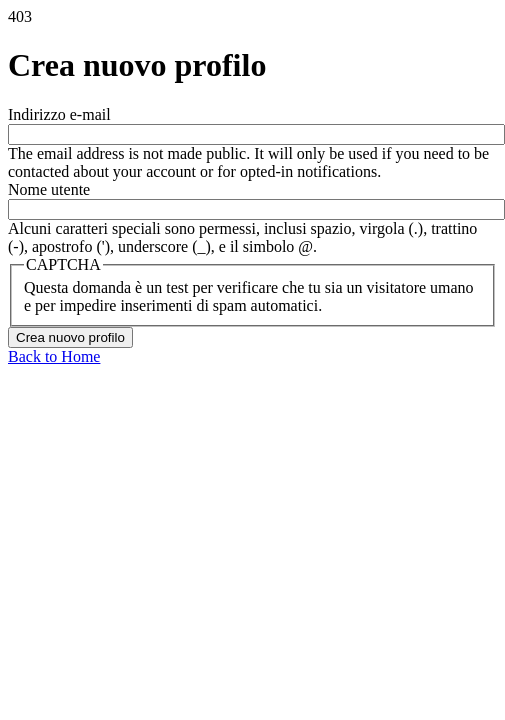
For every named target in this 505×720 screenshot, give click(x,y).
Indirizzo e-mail (59, 114)
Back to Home (54, 356)
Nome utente (49, 189)
